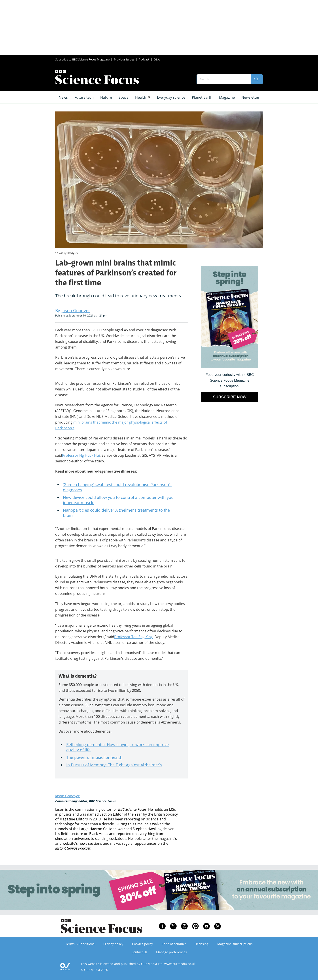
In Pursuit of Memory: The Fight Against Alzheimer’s (114, 765)
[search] (257, 79)
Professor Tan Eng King (133, 637)
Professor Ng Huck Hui (81, 455)
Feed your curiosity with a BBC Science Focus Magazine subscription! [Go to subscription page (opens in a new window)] (230, 380)
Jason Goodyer (67, 796)
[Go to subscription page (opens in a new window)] (230, 367)
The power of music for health (94, 757)
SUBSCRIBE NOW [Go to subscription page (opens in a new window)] (230, 397)
